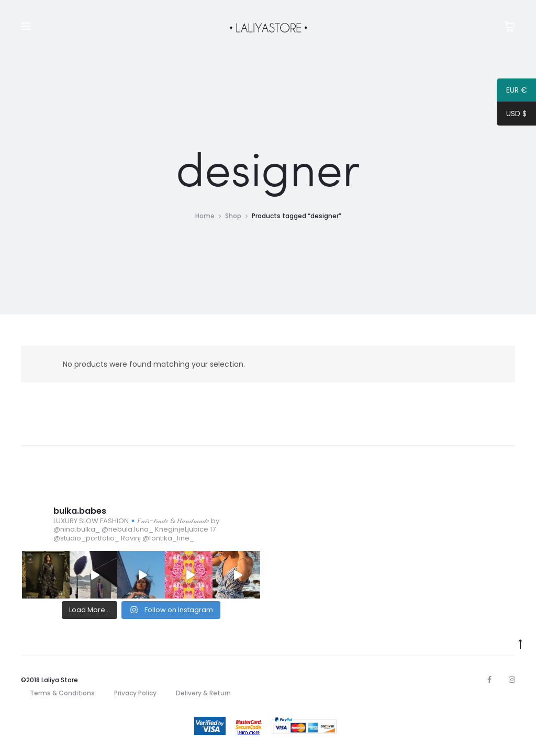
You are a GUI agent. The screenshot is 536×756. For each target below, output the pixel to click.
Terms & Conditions (62, 693)
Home (205, 216)
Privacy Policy (135, 693)
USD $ (512, 115)
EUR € (512, 92)
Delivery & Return (203, 693)
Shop (233, 216)
